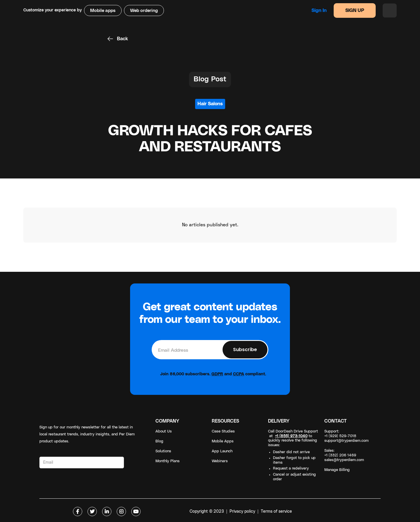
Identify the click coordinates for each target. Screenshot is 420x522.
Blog (159, 441)
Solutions (163, 451)
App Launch (222, 451)
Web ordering (144, 11)
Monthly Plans (168, 461)
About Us (164, 431)
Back (123, 39)
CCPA (239, 374)
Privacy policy (242, 512)
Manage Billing (337, 470)
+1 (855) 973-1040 (291, 436)
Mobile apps (103, 11)
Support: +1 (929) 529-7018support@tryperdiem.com (346, 436)
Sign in (319, 10)
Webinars (220, 461)
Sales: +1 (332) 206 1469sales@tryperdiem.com (344, 455)
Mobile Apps (223, 441)
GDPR (217, 374)
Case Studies (223, 431)
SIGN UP (355, 10)
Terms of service (276, 512)
